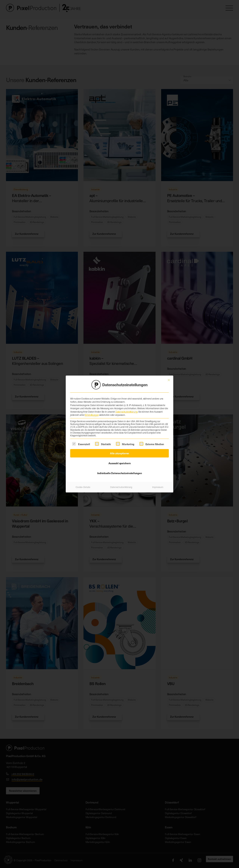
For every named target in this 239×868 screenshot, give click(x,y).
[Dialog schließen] (169, 375)
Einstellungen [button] (92, 410)
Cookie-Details (83, 482)
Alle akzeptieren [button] (119, 448)
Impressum (158, 482)
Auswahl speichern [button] (120, 458)
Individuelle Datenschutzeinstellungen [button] (120, 468)
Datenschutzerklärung (126, 407)
